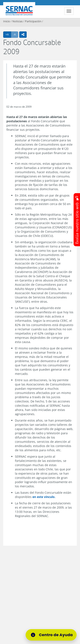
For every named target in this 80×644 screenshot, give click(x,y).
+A (8, 34)
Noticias (17, 21)
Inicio (7, 21)
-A (16, 34)
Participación (33, 21)
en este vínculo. (44, 497)
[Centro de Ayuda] (52, 635)
